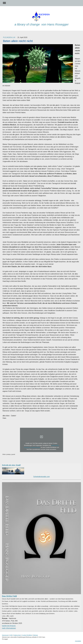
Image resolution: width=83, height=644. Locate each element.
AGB (11, 635)
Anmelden (78, 641)
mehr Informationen (9, 628)
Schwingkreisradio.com (41, 477)
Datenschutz (17, 635)
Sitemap (35, 635)
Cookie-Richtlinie (27, 635)
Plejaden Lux (9, 37)
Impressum (5, 635)
